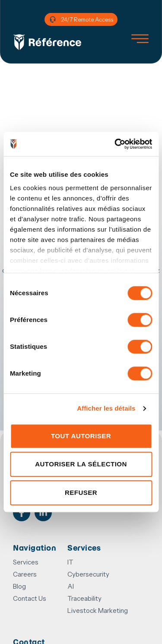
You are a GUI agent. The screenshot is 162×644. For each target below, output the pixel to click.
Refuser (81, 493)
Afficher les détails (106, 408)
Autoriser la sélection (81, 464)
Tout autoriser (81, 436)
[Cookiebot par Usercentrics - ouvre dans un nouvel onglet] (115, 144)
